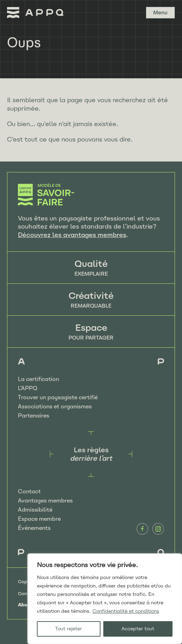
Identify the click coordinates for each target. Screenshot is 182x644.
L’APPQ (28, 388)
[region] (105, 599)
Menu (160, 13)
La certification (38, 379)
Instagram (158, 529)
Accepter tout (138, 629)
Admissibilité (35, 510)
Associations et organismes (55, 406)
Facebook (142, 529)
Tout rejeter (69, 629)
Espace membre (39, 519)
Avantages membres (45, 501)
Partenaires (34, 416)
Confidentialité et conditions (126, 611)
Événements (34, 528)
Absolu (26, 605)
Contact (29, 491)
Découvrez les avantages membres (72, 235)
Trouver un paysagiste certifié (58, 397)
